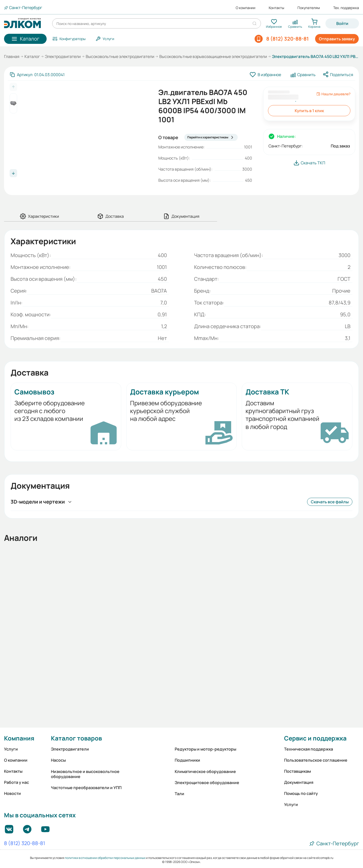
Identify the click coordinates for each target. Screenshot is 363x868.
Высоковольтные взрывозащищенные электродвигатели (213, 56)
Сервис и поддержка (315, 738)
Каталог (32, 56)
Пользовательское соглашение (316, 760)
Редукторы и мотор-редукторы (205, 749)
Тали (179, 794)
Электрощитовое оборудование (207, 783)
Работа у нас (17, 782)
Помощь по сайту (301, 793)
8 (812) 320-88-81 (25, 844)
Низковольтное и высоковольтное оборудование (85, 774)
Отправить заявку (337, 39)
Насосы (58, 760)
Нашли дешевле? (333, 94)
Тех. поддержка (346, 8)
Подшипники (187, 760)
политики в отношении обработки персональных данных (105, 858)
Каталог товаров (76, 738)
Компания (19, 738)
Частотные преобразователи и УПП (86, 788)
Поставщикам (297, 771)
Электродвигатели (63, 56)
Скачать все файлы (330, 502)
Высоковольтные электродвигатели (120, 56)
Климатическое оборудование (205, 771)
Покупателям (309, 8)
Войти (342, 23)
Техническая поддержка (309, 749)
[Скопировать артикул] (37, 75)
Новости (12, 793)
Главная (12, 56)
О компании (246, 8)
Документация (299, 782)
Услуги (11, 749)
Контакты (276, 8)
